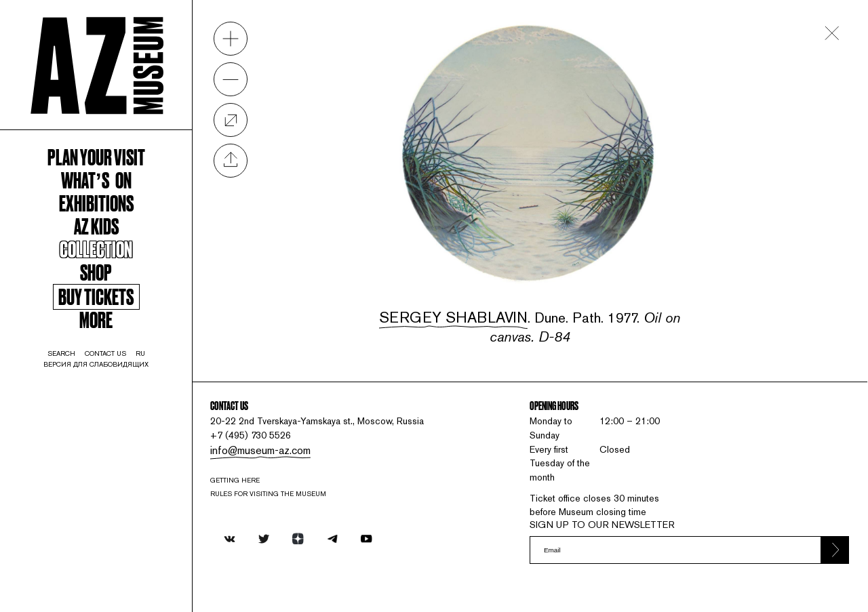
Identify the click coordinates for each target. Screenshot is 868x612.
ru (160, 402)
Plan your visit (108, 176)
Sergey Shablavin (466, 299)
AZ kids (108, 256)
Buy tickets (108, 337)
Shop (108, 308)
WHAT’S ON (108, 203)
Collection (108, 282)
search (66, 402)
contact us (119, 402)
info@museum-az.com (287, 448)
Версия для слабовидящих (108, 414)
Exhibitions (108, 229)
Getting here (266, 481)
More (108, 363)
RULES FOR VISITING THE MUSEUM (303, 496)
